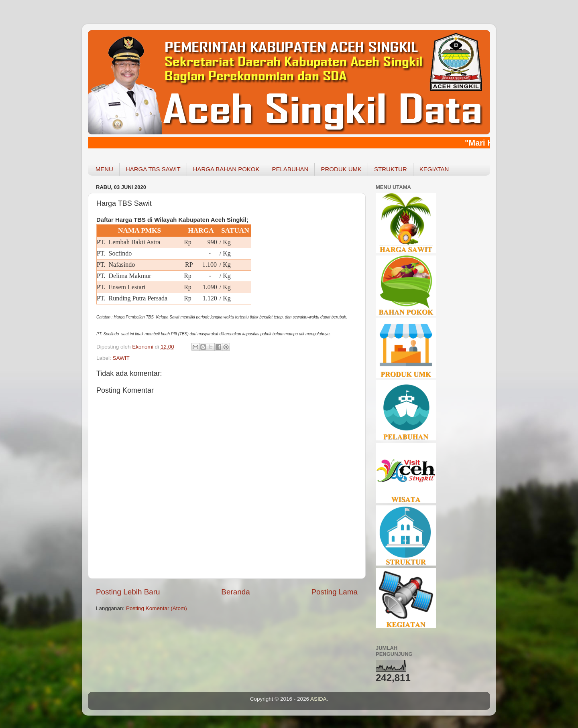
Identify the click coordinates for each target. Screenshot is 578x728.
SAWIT (121, 358)
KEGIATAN (434, 169)
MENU (104, 169)
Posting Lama (334, 592)
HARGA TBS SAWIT (153, 169)
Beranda (235, 592)
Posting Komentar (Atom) (157, 608)
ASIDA (319, 699)
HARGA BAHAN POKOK (226, 169)
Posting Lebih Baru (128, 592)
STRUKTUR (391, 169)
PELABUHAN (290, 169)
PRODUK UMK (341, 169)
